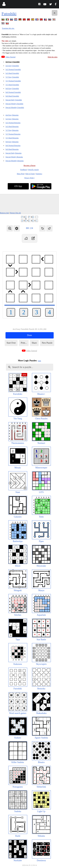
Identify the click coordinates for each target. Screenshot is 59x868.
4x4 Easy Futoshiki (13, 62)
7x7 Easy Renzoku (12, 130)
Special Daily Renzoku (13, 153)
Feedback (24, 169)
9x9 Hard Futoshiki (12, 96)
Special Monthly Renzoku (15, 161)
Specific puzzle (34, 169)
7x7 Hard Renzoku (12, 138)
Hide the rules (53, 57)
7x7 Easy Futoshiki (12, 77)
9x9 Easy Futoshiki (12, 88)
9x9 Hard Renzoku (12, 149)
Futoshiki (9, 14)
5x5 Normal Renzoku (13, 123)
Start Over (11, 343)
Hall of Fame (30, 174)
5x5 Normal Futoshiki (13, 69)
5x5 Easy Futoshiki (12, 66)
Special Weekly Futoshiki (14, 104)
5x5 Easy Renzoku (12, 119)
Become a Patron (29, 165)
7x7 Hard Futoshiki (12, 85)
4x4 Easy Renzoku (12, 115)
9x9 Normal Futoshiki (13, 92)
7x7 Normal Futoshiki (13, 81)
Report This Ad (15, 213)
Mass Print (21, 174)
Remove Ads (4, 213)
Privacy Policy (29, 178)
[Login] (4, 5)
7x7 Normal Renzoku (13, 134)
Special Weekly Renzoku (14, 157)
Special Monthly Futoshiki (15, 107)
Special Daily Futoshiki (14, 100)
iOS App (18, 186)
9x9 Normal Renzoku (13, 145)
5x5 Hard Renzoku (12, 126)
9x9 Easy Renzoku (12, 142)
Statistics (39, 174)
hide (40, 361)
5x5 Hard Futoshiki (12, 73)
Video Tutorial (10, 57)
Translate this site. (8, 28)
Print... (24, 343)
